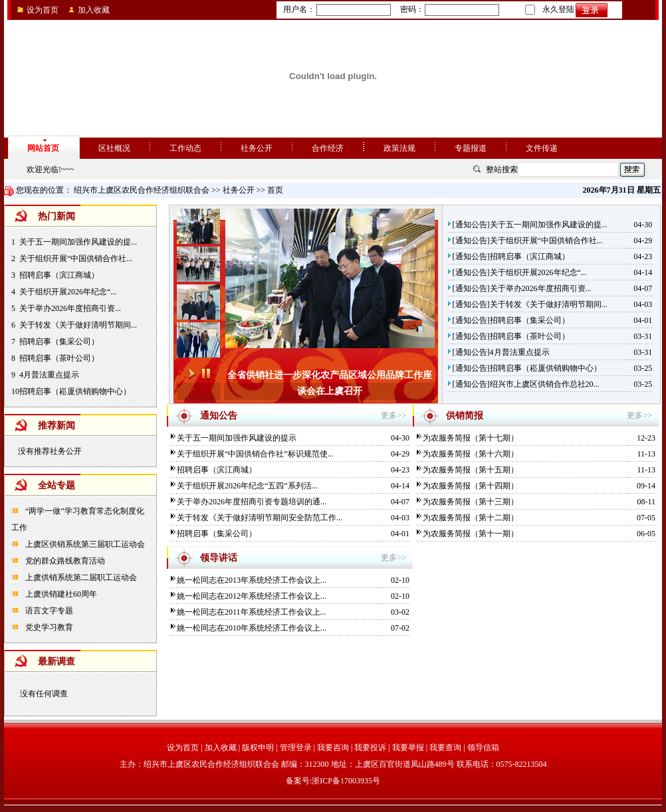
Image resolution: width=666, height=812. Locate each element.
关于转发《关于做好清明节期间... (78, 325)
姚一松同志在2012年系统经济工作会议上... (252, 596)
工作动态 (185, 148)
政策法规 (399, 148)
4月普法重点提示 (49, 375)
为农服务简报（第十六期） (471, 454)
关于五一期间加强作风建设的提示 (237, 438)
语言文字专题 (48, 611)
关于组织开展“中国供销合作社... (76, 258)
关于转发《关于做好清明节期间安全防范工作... (260, 518)
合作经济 (328, 148)
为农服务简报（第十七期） (471, 438)
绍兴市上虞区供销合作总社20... (545, 384)
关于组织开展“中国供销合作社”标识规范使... (255, 454)
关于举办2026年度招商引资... (70, 308)
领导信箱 (483, 748)
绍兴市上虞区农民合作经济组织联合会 (142, 190)
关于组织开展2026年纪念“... (68, 292)
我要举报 (408, 748)
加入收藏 (94, 10)
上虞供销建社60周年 (60, 594)
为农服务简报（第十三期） (471, 502)
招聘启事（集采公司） (59, 342)
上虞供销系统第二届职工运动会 (80, 577)
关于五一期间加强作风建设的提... (78, 242)
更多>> (393, 415)
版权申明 (258, 748)
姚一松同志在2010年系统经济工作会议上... (252, 628)
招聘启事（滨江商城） (59, 275)
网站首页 (43, 148)
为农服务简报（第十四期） (471, 486)
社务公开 (257, 148)
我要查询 (445, 748)
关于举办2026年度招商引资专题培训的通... (252, 502)
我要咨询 (333, 748)
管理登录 (296, 748)
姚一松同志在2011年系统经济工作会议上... (252, 612)
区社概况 (114, 148)
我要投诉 (370, 748)
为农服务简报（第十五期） (471, 470)
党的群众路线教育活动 (64, 561)
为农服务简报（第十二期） (471, 518)
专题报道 (471, 148)
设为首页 (43, 10)
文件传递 (542, 148)
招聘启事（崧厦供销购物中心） (75, 391)
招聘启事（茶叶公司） (59, 358)
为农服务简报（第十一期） (471, 534)
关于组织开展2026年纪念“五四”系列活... (247, 486)
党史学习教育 (48, 627)
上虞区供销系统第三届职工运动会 (84, 544)
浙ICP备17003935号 (346, 781)
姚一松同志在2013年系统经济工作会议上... (252, 580)
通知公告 (471, 225)
